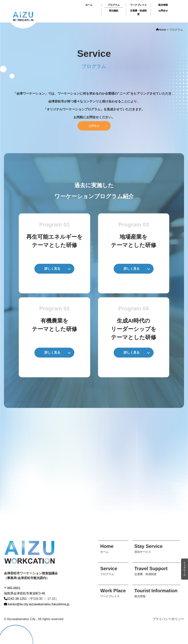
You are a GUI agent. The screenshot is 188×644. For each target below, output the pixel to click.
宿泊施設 (114, 11)
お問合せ (163, 11)
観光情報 (163, 5)
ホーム (89, 5)
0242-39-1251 (15, 599)
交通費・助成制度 (138, 12)
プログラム (114, 5)
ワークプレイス (138, 5)
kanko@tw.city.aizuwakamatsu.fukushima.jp (37, 604)
